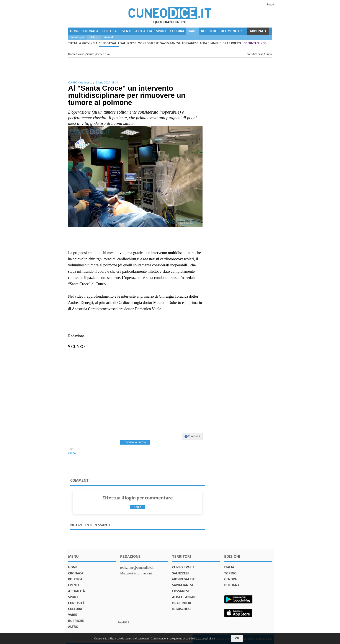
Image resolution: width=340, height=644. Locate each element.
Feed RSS (123, 622)
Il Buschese (182, 609)
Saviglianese (170, 43)
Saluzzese (128, 43)
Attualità (144, 31)
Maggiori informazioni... (137, 573)
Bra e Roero (232, 43)
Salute (90, 54)
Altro (73, 627)
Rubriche (209, 31)
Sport (161, 31)
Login (271, 4)
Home (75, 31)
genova (230, 579)
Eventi (126, 31)
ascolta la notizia (135, 442)
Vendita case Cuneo (260, 54)
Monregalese (148, 43)
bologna (232, 585)
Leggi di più (208, 639)
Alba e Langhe (210, 43)
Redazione (130, 556)
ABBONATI (258, 31)
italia (229, 567)
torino (230, 573)
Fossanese (190, 43)
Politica (110, 31)
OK (237, 638)
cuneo (72, 453)
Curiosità (76, 603)
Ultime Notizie (233, 31)
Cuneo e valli (109, 43)
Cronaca (91, 31)
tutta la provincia (83, 43)
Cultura (177, 31)
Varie (193, 31)
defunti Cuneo (255, 43)
